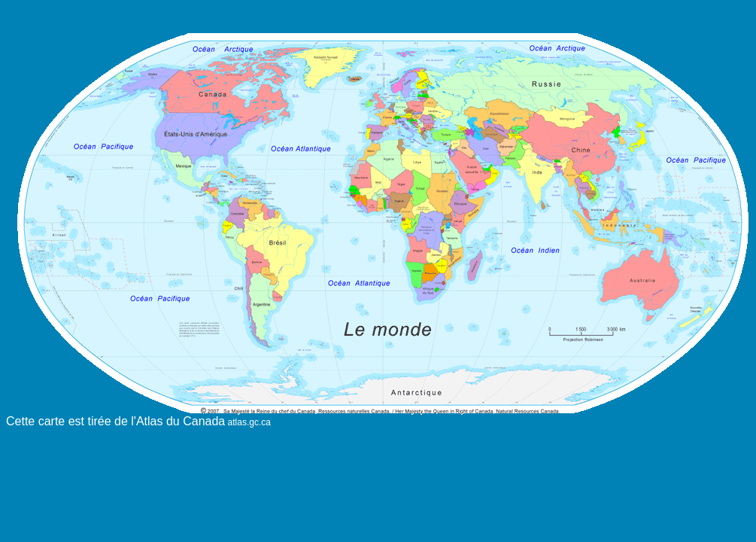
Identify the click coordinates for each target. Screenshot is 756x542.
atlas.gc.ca (248, 422)
